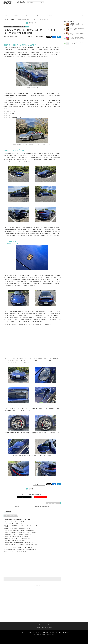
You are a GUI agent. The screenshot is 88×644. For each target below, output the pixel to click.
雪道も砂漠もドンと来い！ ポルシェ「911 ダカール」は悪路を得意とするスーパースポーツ (20, 545)
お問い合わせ (46, 631)
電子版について (66, 631)
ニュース (17, 15)
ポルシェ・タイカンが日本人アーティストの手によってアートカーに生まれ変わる (20, 533)
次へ (37, 23)
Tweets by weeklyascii (37, 586)
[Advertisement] (44, 8)
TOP (21, 624)
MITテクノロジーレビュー (47, 626)
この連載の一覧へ (11, 516)
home (6, 19)
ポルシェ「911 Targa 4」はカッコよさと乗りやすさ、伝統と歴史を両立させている (20, 531)
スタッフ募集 (58, 631)
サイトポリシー (22, 631)
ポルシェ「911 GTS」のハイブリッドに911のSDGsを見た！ (15, 551)
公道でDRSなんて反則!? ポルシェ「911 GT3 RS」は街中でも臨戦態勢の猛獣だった (20, 549)
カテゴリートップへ (53, 503)
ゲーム (39, 15)
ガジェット (28, 15)
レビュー (5, 15)
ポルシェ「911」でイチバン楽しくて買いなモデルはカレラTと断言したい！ (19, 547)
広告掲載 (52, 631)
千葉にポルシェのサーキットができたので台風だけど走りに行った (17, 529)
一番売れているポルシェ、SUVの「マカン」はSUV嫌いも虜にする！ (17, 539)
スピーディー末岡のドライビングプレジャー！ (14, 27)
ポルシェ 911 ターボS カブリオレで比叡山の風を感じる (14, 522)
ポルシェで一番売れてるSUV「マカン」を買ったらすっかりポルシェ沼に (18, 535)
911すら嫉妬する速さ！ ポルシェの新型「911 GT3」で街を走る (16, 537)
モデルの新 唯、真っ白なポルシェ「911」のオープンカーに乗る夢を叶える (18, 542)
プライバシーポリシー (31, 631)
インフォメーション (64, 624)
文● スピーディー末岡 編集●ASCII (36, 37)
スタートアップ (61, 15)
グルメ (50, 15)
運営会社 (39, 631)
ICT (72, 15)
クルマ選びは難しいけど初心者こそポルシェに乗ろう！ (15, 540)
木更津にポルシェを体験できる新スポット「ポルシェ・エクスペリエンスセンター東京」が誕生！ (20, 526)
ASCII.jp (38, 626)
